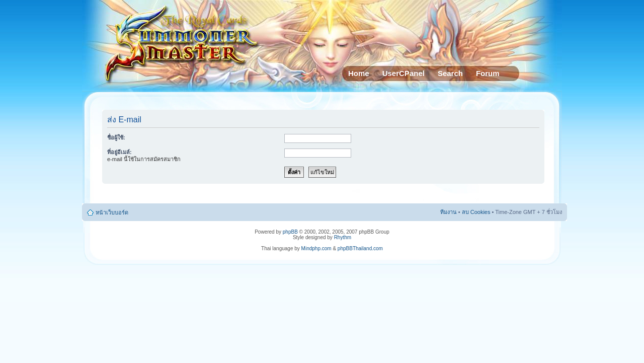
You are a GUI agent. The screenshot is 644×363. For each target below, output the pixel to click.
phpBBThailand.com (360, 248)
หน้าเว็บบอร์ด (112, 212)
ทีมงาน (449, 212)
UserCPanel (404, 73)
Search (450, 73)
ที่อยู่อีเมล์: (119, 152)
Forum (488, 73)
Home (359, 73)
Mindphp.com (316, 248)
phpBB (290, 232)
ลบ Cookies (476, 212)
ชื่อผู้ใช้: (116, 137)
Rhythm (343, 237)
